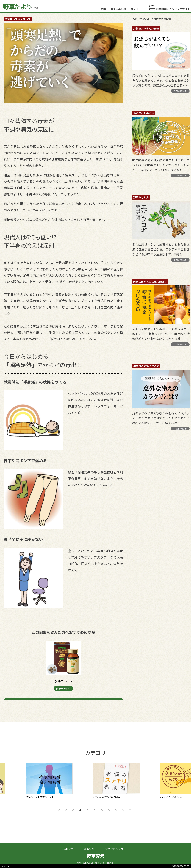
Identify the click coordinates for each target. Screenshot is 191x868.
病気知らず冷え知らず (18, 19)
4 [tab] (80, 810)
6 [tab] (95, 810)
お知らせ (68, 849)
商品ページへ (63, 688)
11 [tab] (130, 810)
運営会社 (89, 849)
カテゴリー (137, 9)
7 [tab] (102, 810)
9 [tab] (116, 810)
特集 (103, 9)
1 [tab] (59, 810)
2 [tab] (66, 810)
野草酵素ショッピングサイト (169, 7)
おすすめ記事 (118, 9)
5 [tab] (87, 810)
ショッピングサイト (117, 849)
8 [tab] (109, 810)
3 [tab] (73, 810)
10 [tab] (123, 810)
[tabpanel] (57, 782)
